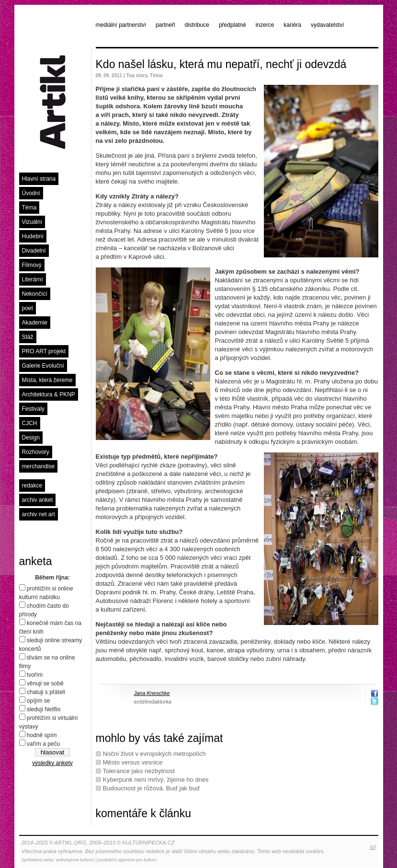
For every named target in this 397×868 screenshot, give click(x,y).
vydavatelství (327, 25)
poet (28, 308)
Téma (29, 208)
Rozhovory (36, 452)
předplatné (233, 25)
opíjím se (39, 701)
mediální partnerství (121, 25)
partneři (165, 25)
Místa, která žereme (47, 380)
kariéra (292, 25)
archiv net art (39, 514)
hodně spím (42, 735)
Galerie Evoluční (43, 366)
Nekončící (35, 294)
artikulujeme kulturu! (75, 860)
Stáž (28, 337)
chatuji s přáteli (46, 692)
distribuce (197, 25)
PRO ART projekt (44, 351)
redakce (32, 486)
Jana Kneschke (152, 693)
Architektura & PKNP (49, 394)
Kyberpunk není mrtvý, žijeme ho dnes (156, 780)
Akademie (35, 323)
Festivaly (33, 409)
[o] (373, 847)
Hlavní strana (39, 179)
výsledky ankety (52, 763)
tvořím (35, 675)
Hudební (33, 236)
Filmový (32, 265)
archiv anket (38, 500)
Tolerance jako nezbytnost (139, 771)
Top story (136, 75)
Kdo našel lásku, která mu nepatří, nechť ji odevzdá (221, 64)
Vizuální (32, 222)
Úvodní (31, 193)
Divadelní (34, 251)
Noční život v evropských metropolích (154, 754)
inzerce (265, 25)
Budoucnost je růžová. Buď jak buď (151, 788)
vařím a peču (43, 744)
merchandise (39, 466)
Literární (33, 279)
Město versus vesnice (133, 762)
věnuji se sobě (45, 683)
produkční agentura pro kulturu (127, 860)
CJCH (30, 423)
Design (31, 438)
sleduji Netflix (44, 709)
